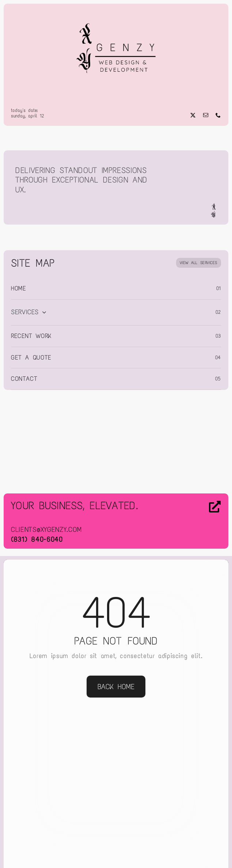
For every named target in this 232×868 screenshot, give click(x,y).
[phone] (218, 115)
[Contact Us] (196, 522)
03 (218, 336)
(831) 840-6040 (37, 539)
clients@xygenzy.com (46, 529)
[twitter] (193, 115)
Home (19, 288)
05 (218, 379)
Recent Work (31, 336)
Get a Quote (31, 357)
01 (219, 288)
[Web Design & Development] (116, 14)
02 (218, 312)
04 (218, 358)
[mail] (206, 115)
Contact (24, 379)
